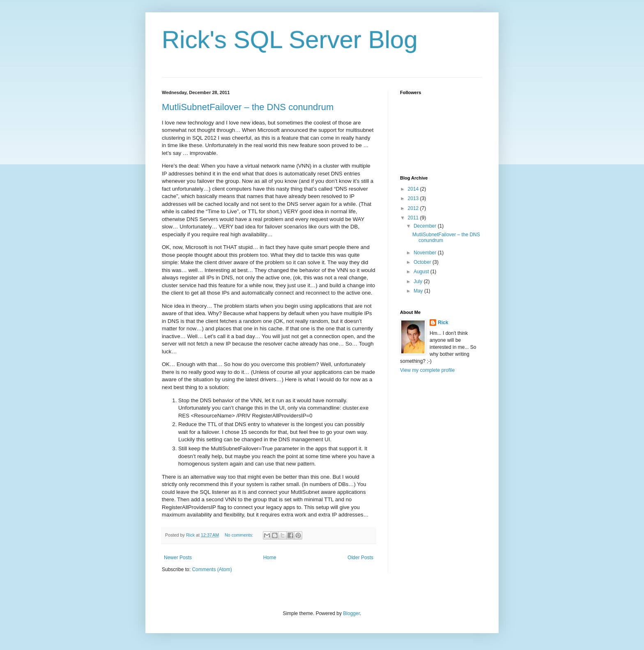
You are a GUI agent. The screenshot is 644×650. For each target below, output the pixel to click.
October (423, 262)
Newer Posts (178, 558)
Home (270, 558)
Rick (443, 323)
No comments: (240, 535)
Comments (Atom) (212, 569)
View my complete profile (427, 370)
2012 (414, 208)
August (422, 272)
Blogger (351, 613)
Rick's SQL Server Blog (290, 40)
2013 (414, 198)
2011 (414, 218)
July (419, 281)
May (419, 291)
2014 (414, 189)
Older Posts (360, 558)
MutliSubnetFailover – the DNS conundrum (248, 107)
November (426, 253)
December (426, 226)
